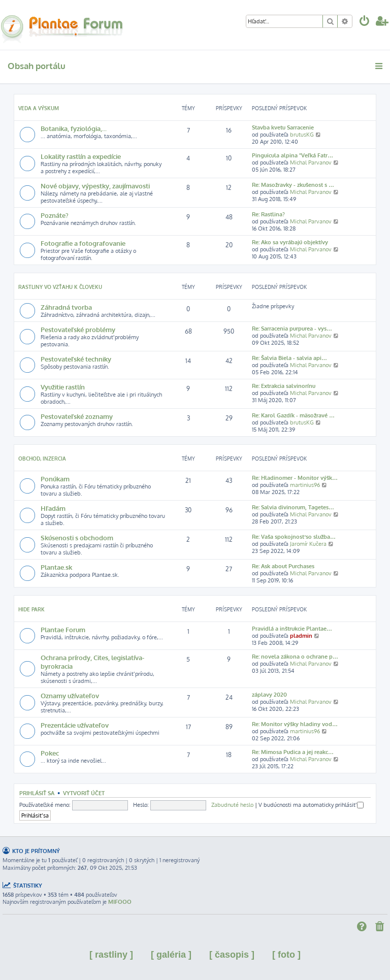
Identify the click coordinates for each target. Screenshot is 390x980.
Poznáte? (55, 215)
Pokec (50, 753)
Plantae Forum (63, 629)
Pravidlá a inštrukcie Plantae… (292, 629)
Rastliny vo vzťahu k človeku (60, 287)
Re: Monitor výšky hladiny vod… (295, 724)
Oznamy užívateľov (70, 695)
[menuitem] (365, 22)
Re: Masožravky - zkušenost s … (293, 185)
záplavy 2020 (269, 695)
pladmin (301, 636)
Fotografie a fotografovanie (83, 243)
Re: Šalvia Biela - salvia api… (289, 358)
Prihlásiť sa (37, 793)
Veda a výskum (39, 108)
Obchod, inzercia (42, 459)
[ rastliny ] (111, 955)
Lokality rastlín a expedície (81, 156)
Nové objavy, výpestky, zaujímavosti (95, 186)
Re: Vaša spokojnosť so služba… (294, 537)
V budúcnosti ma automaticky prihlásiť (311, 805)
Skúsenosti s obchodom (77, 537)
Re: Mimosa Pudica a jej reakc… (293, 752)
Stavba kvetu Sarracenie (283, 127)
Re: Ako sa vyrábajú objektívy (290, 242)
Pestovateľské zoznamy (77, 416)
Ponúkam (55, 479)
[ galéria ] (171, 955)
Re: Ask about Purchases (283, 566)
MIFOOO (120, 902)
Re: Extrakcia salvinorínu (284, 386)
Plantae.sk (56, 567)
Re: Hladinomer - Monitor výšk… (295, 478)
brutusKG (302, 135)
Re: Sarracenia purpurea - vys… (292, 329)
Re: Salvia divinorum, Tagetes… (293, 507)
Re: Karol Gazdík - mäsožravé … (293, 415)
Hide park (31, 609)
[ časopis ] (232, 955)
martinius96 (305, 485)
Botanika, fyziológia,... (74, 128)
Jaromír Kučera (308, 544)
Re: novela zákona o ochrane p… (295, 657)
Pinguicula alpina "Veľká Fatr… (292, 155)
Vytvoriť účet (84, 793)
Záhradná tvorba (66, 307)
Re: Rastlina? (268, 214)
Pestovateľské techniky (76, 359)
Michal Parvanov (311, 162)
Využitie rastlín (63, 387)
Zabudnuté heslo (232, 805)
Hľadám (53, 508)
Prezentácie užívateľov (75, 725)
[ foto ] (286, 955)
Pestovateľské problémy (78, 329)
